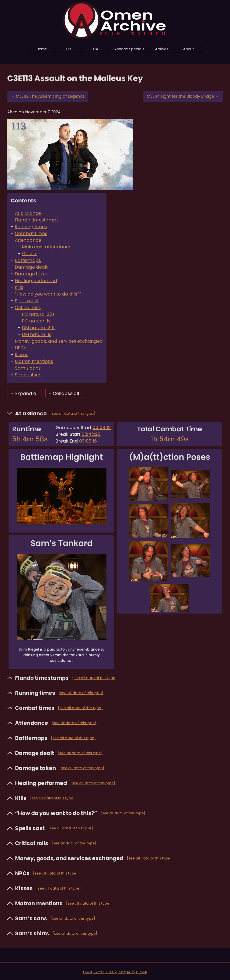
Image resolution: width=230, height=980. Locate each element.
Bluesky (111, 972)
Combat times (31, 233)
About (188, 49)
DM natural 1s (37, 334)
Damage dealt (31, 267)
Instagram (126, 972)
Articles (162, 49)
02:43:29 (91, 434)
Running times (31, 227)
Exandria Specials (128, 49)
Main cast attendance (47, 247)
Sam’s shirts (28, 375)
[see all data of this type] (73, 413)
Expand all (24, 393)
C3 (69, 49)
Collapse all (64, 393)
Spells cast (27, 301)
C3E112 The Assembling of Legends (48, 96)
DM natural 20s (39, 328)
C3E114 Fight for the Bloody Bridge (183, 96)
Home (42, 49)
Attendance (28, 240)
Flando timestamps (37, 220)
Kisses (21, 355)
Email (88, 972)
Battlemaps (28, 260)
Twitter (98, 972)
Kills (19, 287)
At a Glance (28, 213)
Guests (30, 254)
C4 (95, 49)
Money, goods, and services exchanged (59, 341)
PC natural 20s (38, 314)
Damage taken (32, 274)
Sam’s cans (28, 368)
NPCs (21, 348)
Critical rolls (28, 307)
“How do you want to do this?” (48, 294)
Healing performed (36, 281)
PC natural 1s (36, 321)
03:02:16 (88, 441)
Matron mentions (34, 361)
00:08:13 (102, 428)
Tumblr (141, 972)
